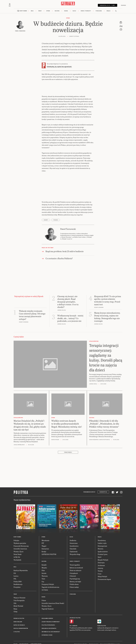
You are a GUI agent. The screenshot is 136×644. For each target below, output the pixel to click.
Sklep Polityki (102, 572)
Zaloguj (118, 8)
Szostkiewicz (74, 542)
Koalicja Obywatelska (20, 566)
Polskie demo (74, 580)
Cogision (81, 640)
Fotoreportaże (102, 542)
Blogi (74, 17)
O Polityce (16, 628)
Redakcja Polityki (19, 614)
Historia (100, 545)
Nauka (66, 17)
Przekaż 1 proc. (102, 550)
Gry (43, 577)
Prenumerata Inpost (90, 488)
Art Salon (45, 586)
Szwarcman (73, 539)
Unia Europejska (19, 596)
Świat (41, 17)
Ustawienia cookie (47, 631)
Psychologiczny (74, 575)
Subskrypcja (103, 488)
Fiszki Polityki (101, 622)
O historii (73, 572)
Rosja (15, 605)
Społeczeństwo (102, 547)
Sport (99, 553)
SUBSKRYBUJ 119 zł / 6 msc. (103, 8)
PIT (43, 539)
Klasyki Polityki (103, 556)
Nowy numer (25, 17)
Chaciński (73, 545)
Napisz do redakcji (19, 621)
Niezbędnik (17, 556)
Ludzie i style (102, 539)
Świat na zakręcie (75, 566)
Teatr (43, 575)
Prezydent (17, 583)
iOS (70, 622)
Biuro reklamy (18, 618)
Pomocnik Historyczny (21, 542)
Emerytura (45, 545)
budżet (46, 219)
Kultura (58, 17)
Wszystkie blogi (75, 550)
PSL (15, 575)
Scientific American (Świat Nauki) (52, 599)
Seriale (44, 569)
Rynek (49, 17)
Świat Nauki (17, 550)
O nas (99, 570)
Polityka (16, 536)
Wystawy (44, 572)
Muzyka (44, 564)
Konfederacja (18, 580)
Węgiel (44, 542)
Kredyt (44, 547)
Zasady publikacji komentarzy (50, 618)
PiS (15, 569)
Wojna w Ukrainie (19, 594)
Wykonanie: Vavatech (94, 640)
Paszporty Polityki (47, 580)
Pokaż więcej (68, 448)
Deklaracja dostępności (48, 624)
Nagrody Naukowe (47, 605)
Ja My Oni (17, 553)
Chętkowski (73, 547)
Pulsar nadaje (74, 583)
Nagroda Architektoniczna (50, 583)
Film (43, 566)
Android (74, 622)
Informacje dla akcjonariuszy (50, 628)
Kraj (33, 17)
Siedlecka (73, 536)
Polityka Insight (23, 640)
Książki (44, 561)
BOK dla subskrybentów (20, 624)
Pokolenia (97, 17)
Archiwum (101, 561)
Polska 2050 (17, 577)
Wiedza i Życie (18, 547)
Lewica (16, 572)
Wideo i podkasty (85, 17)
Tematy (100, 567)
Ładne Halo (85, 640)
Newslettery (101, 536)
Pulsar (44, 596)
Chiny (15, 608)
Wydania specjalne (19, 539)
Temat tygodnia (74, 561)
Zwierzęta (101, 559)
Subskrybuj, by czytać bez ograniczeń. (59, 73)
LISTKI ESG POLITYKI (49, 550)
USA (15, 599)
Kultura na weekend (76, 564)
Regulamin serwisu (47, 614)
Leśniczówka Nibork (35, 640)
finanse (55, 219)
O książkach (73, 569)
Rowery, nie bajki (75, 577)
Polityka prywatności (48, 621)
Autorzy (100, 564)
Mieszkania (45, 536)
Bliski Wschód (18, 602)
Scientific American (20, 545)
